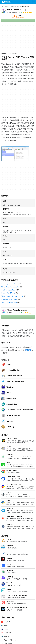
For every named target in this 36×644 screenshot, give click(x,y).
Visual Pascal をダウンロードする (12, 294)
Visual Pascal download (9, 300)
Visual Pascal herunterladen (10, 285)
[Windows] (7, 7)
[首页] (2, 6)
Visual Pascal (17, 10)
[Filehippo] (6, 2)
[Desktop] (13, 7)
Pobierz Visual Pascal (8, 291)
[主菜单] (34, 2)
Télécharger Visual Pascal (10, 282)
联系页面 (28, 348)
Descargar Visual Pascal (9, 297)
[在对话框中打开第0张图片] (15, 154)
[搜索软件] (31, 2)
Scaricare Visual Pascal (9, 288)
